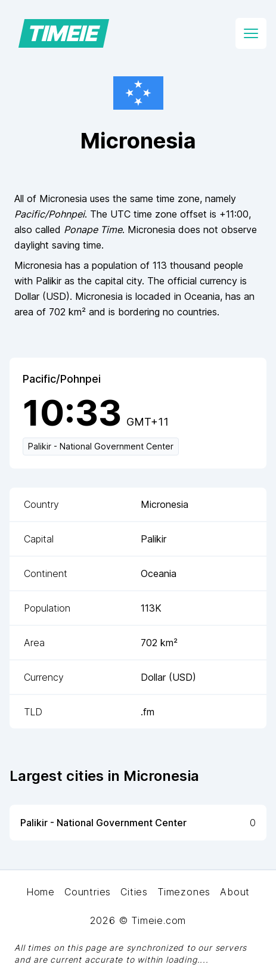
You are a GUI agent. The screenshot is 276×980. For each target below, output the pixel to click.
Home (41, 892)
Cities (134, 892)
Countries (88, 892)
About (235, 892)
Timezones (184, 892)
